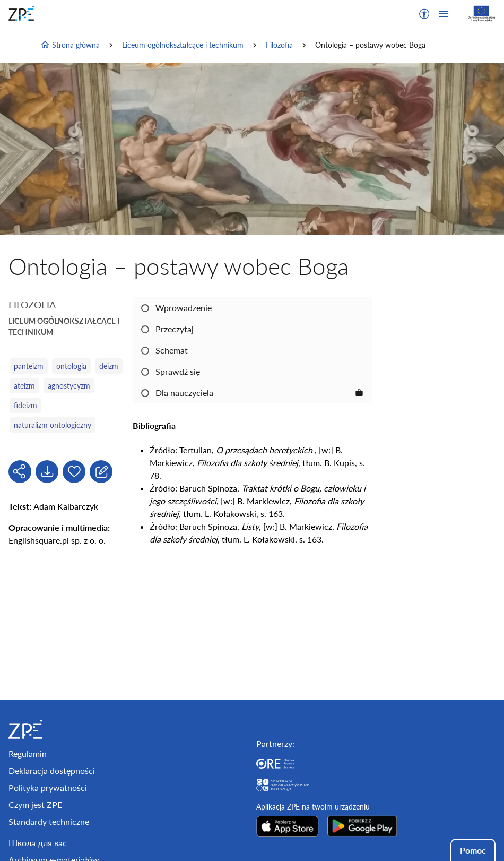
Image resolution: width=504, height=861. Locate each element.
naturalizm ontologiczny (53, 425)
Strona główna (70, 45)
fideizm (25, 405)
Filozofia (279, 45)
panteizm (29, 366)
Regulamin (28, 754)
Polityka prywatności (48, 787)
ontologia (71, 366)
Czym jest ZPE (35, 804)
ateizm (24, 386)
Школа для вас (38, 843)
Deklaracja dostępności (52, 770)
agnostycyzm (69, 386)
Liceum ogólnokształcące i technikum (183, 45)
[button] (424, 14)
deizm (109, 366)
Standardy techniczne (49, 821)
